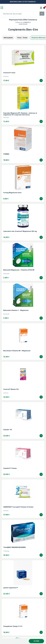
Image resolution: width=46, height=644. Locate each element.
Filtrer (36, 641)
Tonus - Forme (22, 38)
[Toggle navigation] (2, 8)
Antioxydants (8, 38)
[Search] (42, 14)
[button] (44, 8)
